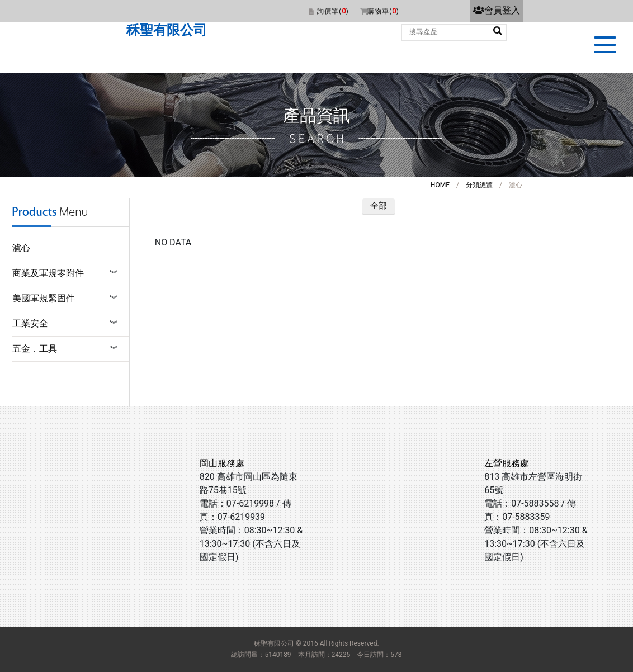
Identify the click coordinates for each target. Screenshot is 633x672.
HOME (440, 185)
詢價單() (333, 11)
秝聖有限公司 (167, 30)
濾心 (21, 248)
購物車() (383, 11)
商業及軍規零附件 (48, 273)
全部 (379, 206)
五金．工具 (35, 349)
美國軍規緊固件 (44, 298)
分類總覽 (479, 185)
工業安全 (30, 323)
